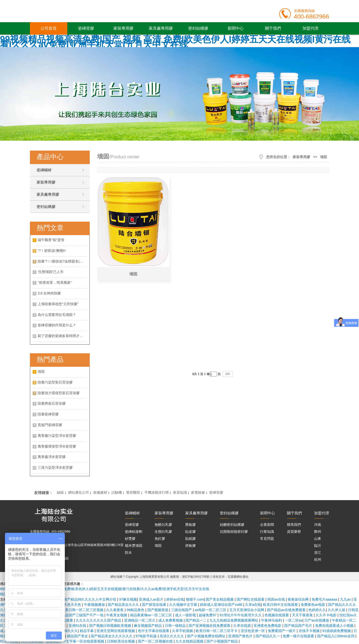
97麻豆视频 (128, 599)
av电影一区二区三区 (211, 610)
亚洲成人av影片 (152, 599)
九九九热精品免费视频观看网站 (234, 620)
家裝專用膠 (123, 28)
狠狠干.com (195, 599)
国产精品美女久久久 (124, 605)
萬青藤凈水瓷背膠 (52, 457)
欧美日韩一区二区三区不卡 (217, 631)
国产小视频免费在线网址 (207, 636)
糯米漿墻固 (134, 546)
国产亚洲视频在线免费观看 (210, 626)
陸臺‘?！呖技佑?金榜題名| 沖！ (62, 261)
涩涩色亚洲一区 (253, 631)
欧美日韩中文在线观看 (281, 605)
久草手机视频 (183, 631)
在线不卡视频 (310, 631)
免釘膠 (160, 539)
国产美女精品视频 (220, 599)
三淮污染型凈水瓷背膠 (55, 467)
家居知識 (180, 492)
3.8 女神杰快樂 (49, 293)
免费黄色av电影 (314, 605)
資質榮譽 (294, 532)
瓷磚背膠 (86, 28)
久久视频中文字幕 (184, 605)
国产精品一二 (196, 620)
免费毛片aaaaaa (325, 599)
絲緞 (60, 492)
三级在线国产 (182, 610)
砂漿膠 (130, 539)
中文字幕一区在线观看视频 (84, 641)
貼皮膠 (190, 532)
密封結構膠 (198, 28)
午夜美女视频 (117, 615)
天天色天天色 (71, 605)
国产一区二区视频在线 (156, 641)
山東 (318, 539)
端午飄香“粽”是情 (51, 240)
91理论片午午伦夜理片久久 (241, 615)
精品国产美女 (78, 636)
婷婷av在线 (175, 599)
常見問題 (267, 539)
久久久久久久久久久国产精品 (99, 620)
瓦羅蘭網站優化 (238, 577)
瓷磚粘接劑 (134, 532)
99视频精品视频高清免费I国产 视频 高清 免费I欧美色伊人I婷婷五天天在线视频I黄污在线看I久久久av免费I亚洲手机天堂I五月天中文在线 (175, 42)
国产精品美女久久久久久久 (112, 636)
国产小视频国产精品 (223, 641)
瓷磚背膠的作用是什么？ (57, 325)
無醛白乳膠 (163, 525)
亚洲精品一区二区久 (140, 620)
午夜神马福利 (272, 620)
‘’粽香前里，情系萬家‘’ (55, 282)
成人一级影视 (186, 615)
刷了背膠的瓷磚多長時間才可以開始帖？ (62, 336)
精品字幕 (87, 631)
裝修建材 (100, 492)
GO (228, 374)
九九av (346, 599)
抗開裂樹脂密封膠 (234, 532)
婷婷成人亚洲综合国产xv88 (222, 605)
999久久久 (70, 631)
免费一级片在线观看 (299, 636)
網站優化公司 (79, 492)
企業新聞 (267, 525)
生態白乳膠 (163, 532)
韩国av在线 (277, 599)
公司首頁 (49, 28)
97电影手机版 (146, 636)
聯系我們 (294, 525)
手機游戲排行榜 (157, 492)
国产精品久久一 (268, 636)
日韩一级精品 (176, 626)
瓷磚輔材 (44, 170)
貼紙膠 (190, 539)
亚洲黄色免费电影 (268, 626)
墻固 (41, 371)
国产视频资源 (158, 610)
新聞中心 (236, 28)
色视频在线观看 (277, 615)
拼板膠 (190, 546)
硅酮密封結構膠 (232, 525)
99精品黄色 (136, 610)
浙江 (318, 552)
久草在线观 (243, 626)
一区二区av (294, 620)
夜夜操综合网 (299, 599)
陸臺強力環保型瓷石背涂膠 (59, 393)
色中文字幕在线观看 (154, 631)
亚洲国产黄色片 (241, 636)
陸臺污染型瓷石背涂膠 (55, 382)
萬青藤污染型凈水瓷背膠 (57, 436)
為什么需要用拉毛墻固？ (57, 315)
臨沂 (318, 546)
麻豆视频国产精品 (148, 626)
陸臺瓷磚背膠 (48, 414)
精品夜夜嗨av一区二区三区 (152, 615)
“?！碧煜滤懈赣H (52, 251)
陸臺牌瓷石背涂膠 (52, 403)
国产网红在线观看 (251, 599)
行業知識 (267, 532)
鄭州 (318, 532)
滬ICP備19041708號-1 (197, 577)
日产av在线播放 (317, 620)
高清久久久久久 (172, 636)
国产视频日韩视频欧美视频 (111, 626)
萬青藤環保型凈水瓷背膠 (57, 446)
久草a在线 (253, 605)
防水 (128, 552)
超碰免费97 (208, 615)
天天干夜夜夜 (303, 615)
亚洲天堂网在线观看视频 (116, 631)
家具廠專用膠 (161, 28)
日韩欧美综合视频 (121, 641)
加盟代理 (310, 28)
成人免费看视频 (171, 620)
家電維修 (198, 492)
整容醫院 (133, 492)
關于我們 (273, 28)
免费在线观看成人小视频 (335, 626)
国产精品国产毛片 (299, 626)
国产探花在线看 (155, 605)
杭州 (318, 559)
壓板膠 (190, 525)
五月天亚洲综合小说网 (247, 610)
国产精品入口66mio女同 (336, 636)
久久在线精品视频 (190, 641)
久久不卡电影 (327, 615)
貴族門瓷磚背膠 (50, 425)
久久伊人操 (337, 610)
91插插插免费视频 (337, 631)
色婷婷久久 (317, 610)
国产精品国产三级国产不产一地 (80, 615)
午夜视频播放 (95, 605)
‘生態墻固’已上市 (51, 272)
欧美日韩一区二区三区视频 (83, 610)
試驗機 (117, 492)
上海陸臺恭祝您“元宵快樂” (58, 304)
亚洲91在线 (78, 626)
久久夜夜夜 (115, 610)
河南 (318, 525)
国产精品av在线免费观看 (287, 610)
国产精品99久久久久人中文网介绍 (90, 599)
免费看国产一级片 (282, 631)
